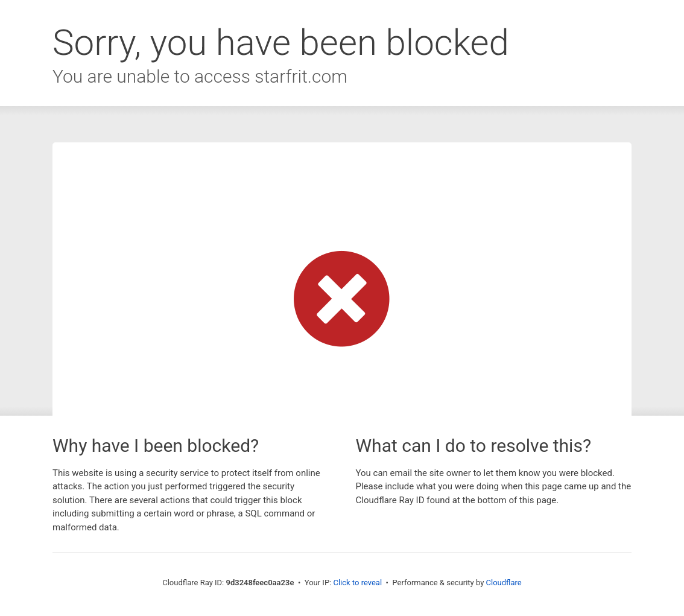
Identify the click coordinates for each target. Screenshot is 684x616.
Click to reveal (357, 583)
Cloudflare (504, 583)
